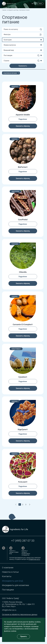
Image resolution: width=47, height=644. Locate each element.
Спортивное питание (10, 73)
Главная (4, 10)
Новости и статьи (10, 572)
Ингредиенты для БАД (13, 10)
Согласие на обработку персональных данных (20, 614)
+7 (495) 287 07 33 (23, 541)
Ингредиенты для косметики (15, 585)
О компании (8, 568)
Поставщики (8, 590)
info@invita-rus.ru (34, 559)
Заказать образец (23, 126)
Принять (23, 636)
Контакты (7, 576)
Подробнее (23, 119)
